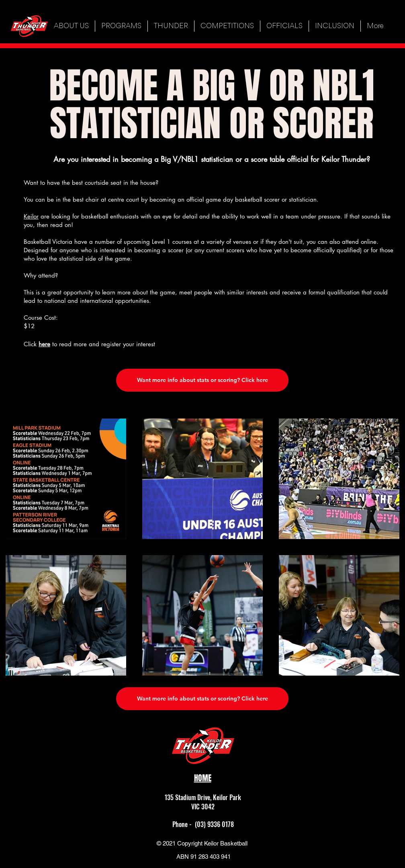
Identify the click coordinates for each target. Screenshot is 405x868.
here (44, 344)
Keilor (31, 216)
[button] (121, 26)
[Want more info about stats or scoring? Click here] (202, 380)
